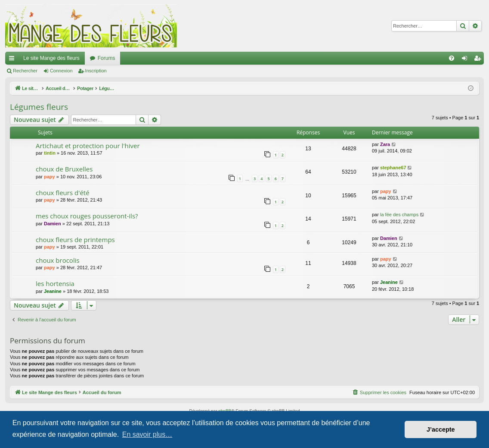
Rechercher (25, 71)
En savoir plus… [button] (147, 434)
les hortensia (55, 283)
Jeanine (53, 291)
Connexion (61, 71)
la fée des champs (399, 215)
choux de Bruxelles (64, 169)
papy (50, 177)
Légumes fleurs (39, 107)
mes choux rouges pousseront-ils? (87, 216)
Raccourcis (13, 60)
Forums (107, 58)
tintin (50, 153)
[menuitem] (452, 58)
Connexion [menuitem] (466, 60)
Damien (53, 224)
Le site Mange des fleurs (51, 58)
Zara (385, 144)
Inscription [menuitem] (479, 60)
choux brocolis (58, 260)
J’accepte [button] (441, 429)
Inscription (96, 71)
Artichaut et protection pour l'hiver (88, 146)
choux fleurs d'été (63, 193)
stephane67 (393, 168)
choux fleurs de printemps (75, 240)
